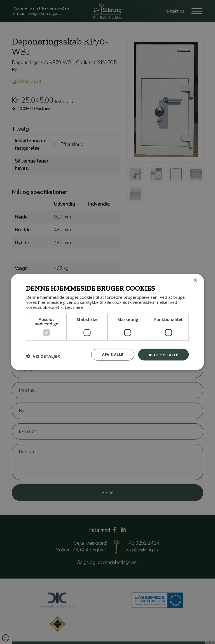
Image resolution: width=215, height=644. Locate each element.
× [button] (195, 280)
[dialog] (107, 322)
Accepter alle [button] (163, 354)
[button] (43, 356)
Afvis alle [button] (110, 354)
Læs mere (74, 307)
